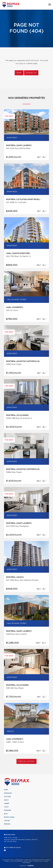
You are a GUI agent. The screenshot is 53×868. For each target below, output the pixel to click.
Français (7, 824)
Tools (6, 807)
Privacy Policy (28, 861)
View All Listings (26, 761)
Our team (7, 797)
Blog (6, 814)
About (6, 800)
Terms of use (38, 861)
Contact (7, 821)
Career (7, 803)
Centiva (30, 866)
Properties (8, 793)
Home (19, 73)
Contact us (31, 73)
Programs (8, 810)
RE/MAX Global (9, 817)
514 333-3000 (12, 842)
